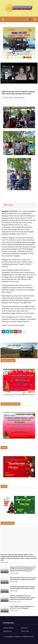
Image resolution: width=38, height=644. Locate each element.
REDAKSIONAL (8, 631)
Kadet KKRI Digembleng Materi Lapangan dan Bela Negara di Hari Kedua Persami (23, 588)
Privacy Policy (25, 631)
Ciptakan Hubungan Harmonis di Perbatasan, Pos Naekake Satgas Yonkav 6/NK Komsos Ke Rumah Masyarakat (22, 597)
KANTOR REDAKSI (9, 628)
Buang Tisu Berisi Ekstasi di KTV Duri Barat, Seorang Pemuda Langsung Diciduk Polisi (23, 578)
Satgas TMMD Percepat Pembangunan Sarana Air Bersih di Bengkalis (22, 607)
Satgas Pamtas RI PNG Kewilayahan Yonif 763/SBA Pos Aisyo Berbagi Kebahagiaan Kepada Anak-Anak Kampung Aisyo (23, 569)
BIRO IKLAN (24, 628)
